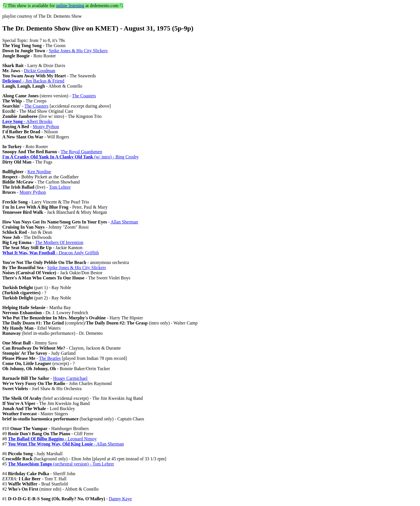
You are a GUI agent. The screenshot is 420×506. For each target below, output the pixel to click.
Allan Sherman (124, 222)
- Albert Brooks (27, 121)
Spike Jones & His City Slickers (78, 51)
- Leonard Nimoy (52, 439)
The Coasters (84, 96)
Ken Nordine (39, 172)
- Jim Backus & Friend (33, 81)
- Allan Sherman (66, 444)
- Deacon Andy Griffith (51, 253)
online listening (70, 6)
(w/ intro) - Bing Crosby (71, 157)
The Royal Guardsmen (82, 152)
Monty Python (46, 127)
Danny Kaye (120, 499)
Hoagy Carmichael (70, 378)
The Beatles (50, 358)
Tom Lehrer (60, 187)
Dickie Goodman (40, 71)
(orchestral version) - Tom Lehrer (61, 464)
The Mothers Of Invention (59, 242)
